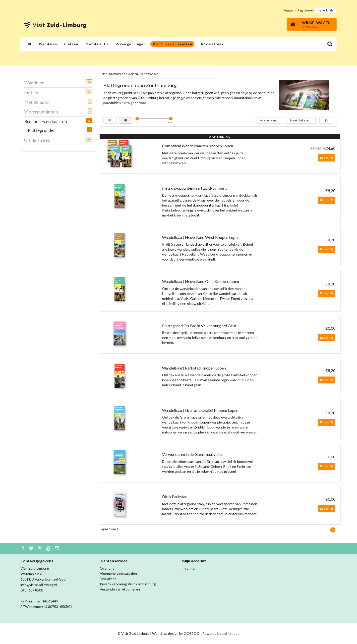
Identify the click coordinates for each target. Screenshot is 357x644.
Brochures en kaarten (172, 44)
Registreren (306, 10)
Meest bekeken (300, 120)
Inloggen (287, 10)
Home (103, 74)
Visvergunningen (131, 44)
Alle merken (268, 120)
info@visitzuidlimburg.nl (39, 585)
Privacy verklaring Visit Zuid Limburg (128, 584)
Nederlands (326, 10)
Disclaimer (108, 579)
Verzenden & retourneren (120, 589)
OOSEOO (192, 633)
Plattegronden (44, 130)
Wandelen (48, 44)
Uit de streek (211, 44)
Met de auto (97, 44)
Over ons (107, 568)
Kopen (327, 158)
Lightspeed (231, 633)
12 (326, 120)
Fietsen (71, 44)
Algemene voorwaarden (118, 573)
